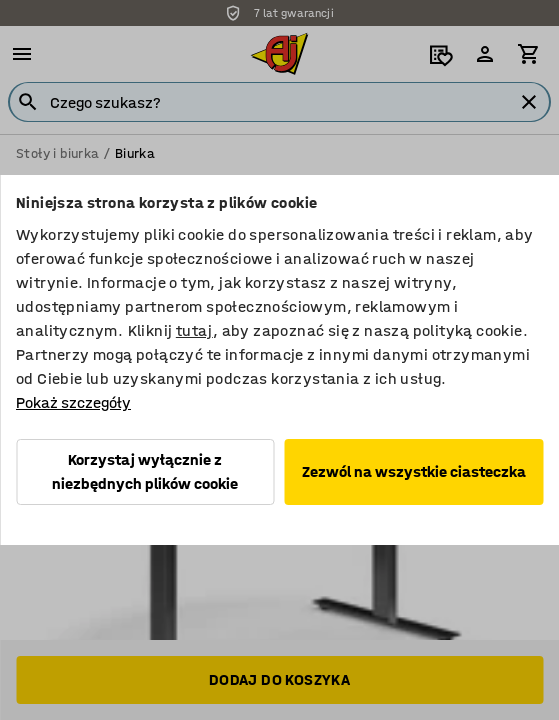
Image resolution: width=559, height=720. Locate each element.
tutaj (194, 330)
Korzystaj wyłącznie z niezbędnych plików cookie (145, 471)
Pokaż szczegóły (73, 402)
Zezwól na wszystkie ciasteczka (414, 471)
